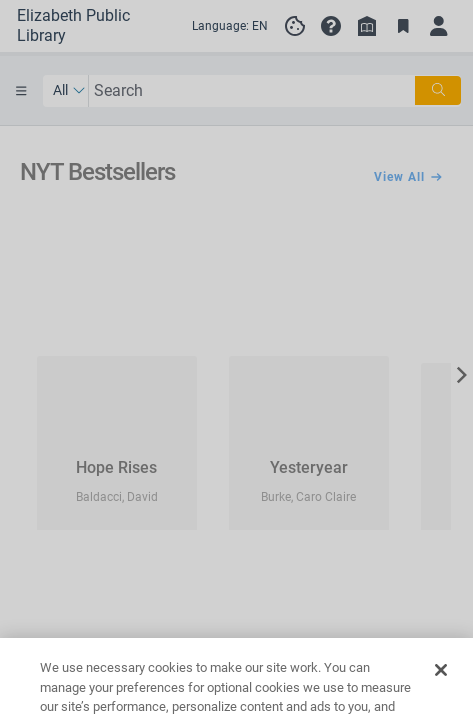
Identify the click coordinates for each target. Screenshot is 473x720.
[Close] (441, 693)
